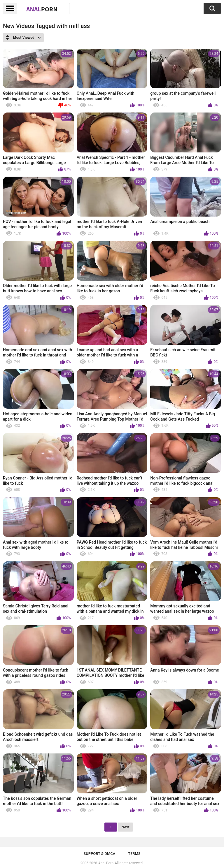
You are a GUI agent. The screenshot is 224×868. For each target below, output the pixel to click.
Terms (134, 854)
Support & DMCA (99, 854)
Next (125, 827)
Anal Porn (106, 863)
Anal (42, 9)
